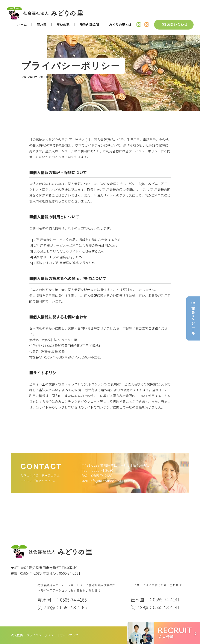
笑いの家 (63, 25)
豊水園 (42, 25)
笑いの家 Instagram (147, 25)
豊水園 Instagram (139, 25)
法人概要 (17, 635)
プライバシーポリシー (41, 635)
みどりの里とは (120, 25)
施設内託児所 (89, 25)
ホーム (22, 25)
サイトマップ (69, 635)
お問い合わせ (174, 25)
